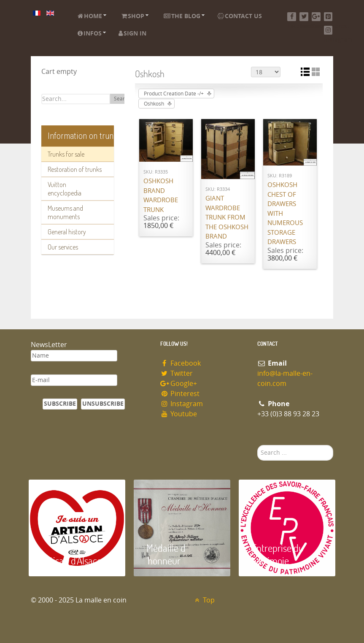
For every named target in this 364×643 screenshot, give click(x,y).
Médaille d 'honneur (166, 554)
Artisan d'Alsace (71, 560)
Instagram (182, 404)
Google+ (179, 384)
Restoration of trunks (75, 169)
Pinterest (180, 394)
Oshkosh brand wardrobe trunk (161, 195)
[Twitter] (304, 17)
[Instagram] (328, 30)
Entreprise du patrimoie (278, 554)
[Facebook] (292, 17)
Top (204, 600)
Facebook (181, 363)
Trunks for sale (66, 154)
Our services (63, 247)
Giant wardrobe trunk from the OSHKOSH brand (227, 217)
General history (67, 232)
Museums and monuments (65, 212)
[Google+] (316, 17)
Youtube (179, 414)
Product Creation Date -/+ (174, 94)
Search (122, 99)
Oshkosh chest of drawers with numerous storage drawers (285, 213)
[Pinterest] (328, 17)
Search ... (257, 445)
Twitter (177, 373)
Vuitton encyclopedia (65, 189)
